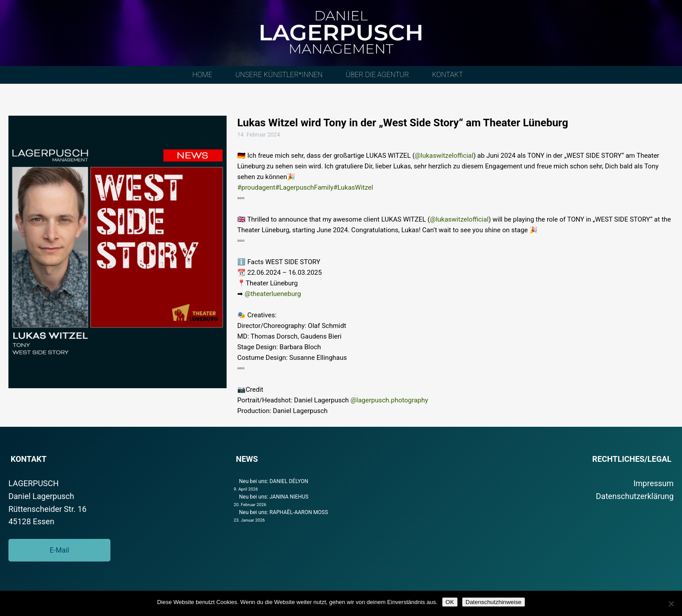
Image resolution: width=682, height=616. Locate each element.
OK (450, 602)
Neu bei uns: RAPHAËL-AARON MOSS (284, 512)
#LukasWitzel (353, 187)
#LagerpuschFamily (304, 187)
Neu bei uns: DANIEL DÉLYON (274, 481)
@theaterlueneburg (273, 294)
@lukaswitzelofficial (444, 156)
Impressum (653, 483)
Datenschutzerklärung (635, 496)
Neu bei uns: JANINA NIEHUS (274, 497)
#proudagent (256, 187)
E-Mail (59, 550)
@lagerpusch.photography (389, 400)
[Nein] (671, 604)
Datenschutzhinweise (494, 602)
